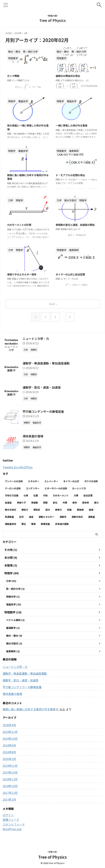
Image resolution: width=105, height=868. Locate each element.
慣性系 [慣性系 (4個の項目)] (37, 510)
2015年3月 (9, 803)
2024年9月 (9, 748)
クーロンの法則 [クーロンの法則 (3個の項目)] (13, 488)
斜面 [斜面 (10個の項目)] (69, 510)
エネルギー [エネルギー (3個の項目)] (34, 481)
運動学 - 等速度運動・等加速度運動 (47, 363)
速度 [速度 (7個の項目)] (31, 517)
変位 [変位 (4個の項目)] (55, 503)
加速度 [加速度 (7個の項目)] (8, 503)
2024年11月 (10, 735)
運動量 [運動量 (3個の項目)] (92, 517)
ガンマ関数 (14, 76)
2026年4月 (9, 728)
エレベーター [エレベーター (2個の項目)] (51, 481)
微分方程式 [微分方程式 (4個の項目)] (11, 510)
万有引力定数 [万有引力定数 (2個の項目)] (12, 495)
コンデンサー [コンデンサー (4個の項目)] (33, 488)
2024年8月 (9, 755)
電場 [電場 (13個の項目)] (33, 524)
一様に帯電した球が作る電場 (74, 126)
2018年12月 (10, 782)
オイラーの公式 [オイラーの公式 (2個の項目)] (71, 481)
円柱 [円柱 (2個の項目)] (45, 495)
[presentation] (25, 81)
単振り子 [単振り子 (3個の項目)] (21, 503)
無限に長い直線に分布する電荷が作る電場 (29, 712)
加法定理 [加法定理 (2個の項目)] (88, 495)
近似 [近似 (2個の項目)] (21, 517)
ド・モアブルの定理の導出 (72, 175)
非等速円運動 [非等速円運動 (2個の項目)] (62, 524)
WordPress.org (12, 832)
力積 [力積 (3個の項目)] (76, 495)
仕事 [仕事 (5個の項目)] (26, 495)
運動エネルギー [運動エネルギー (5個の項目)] (47, 517)
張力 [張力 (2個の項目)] (96, 503)
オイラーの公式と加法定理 (72, 275)
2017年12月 (10, 796)
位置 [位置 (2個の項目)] (36, 495)
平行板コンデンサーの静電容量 (45, 411)
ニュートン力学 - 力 (36, 338)
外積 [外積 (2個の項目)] (65, 503)
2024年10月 (10, 742)
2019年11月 (10, 769)
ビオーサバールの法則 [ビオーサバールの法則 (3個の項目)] (56, 488)
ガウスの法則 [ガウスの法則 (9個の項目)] (91, 481)
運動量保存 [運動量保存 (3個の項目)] (11, 524)
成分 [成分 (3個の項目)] (48, 510)
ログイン (8, 818)
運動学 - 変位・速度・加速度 (43, 387)
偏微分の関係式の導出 (70, 76)
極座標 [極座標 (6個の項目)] (80, 510)
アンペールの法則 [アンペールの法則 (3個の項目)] (14, 481)
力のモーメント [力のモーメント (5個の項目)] (61, 495)
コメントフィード (14, 827)
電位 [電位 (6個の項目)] (24, 524)
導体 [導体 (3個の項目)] (75, 503)
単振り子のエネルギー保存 (24, 275)
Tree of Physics (52, 20)
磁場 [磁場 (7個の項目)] (91, 510)
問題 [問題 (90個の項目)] (45, 503)
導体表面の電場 (34, 436)
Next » (53, 304)
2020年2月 (9, 762)
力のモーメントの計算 (21, 225)
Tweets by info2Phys (19, 467)
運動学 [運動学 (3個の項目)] (63, 517)
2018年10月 (10, 789)
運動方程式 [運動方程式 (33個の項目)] (77, 517)
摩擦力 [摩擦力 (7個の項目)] (58, 510)
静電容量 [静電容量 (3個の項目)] (45, 524)
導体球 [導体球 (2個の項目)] (85, 503)
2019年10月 (10, 775)
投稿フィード (11, 823)
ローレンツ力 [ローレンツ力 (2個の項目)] (79, 488)
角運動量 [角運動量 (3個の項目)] (9, 517)
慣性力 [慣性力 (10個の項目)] (25, 510)
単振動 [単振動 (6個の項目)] (35, 503)
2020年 (18, 33)
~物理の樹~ (52, 852)
